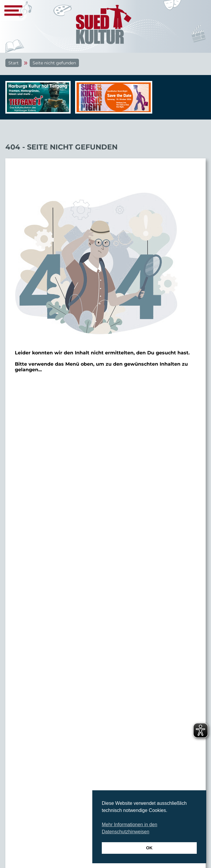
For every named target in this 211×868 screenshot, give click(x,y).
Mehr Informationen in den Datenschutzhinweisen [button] (130, 828)
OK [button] (149, 848)
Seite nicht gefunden (54, 63)
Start (14, 63)
